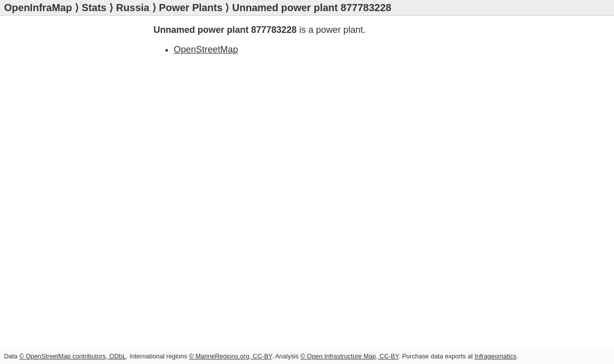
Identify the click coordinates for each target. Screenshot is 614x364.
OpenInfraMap (38, 8)
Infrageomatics (495, 356)
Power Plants (191, 8)
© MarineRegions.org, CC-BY (231, 356)
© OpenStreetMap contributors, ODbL (73, 356)
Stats (94, 8)
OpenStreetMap (206, 50)
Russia (133, 8)
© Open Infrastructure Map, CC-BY (349, 356)
